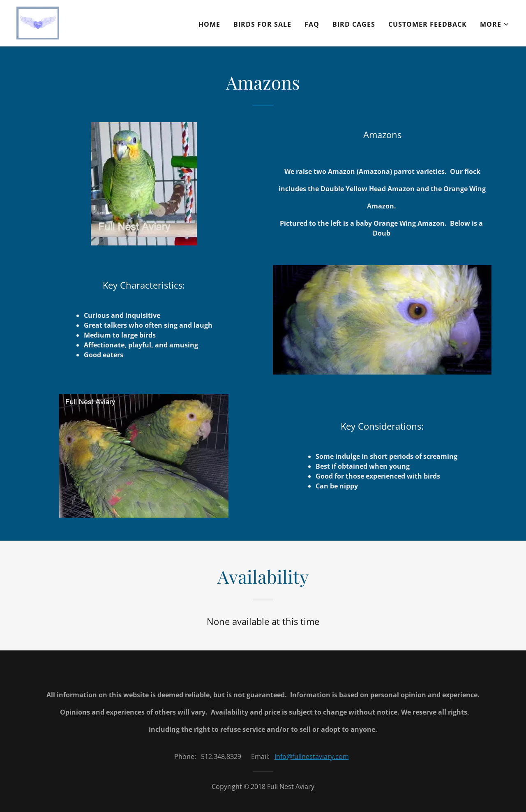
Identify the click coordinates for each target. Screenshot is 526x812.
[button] (495, 24)
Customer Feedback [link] (428, 24)
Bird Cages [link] (354, 24)
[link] (38, 22)
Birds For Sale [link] (262, 24)
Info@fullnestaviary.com (312, 754)
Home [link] (209, 24)
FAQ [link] (312, 24)
